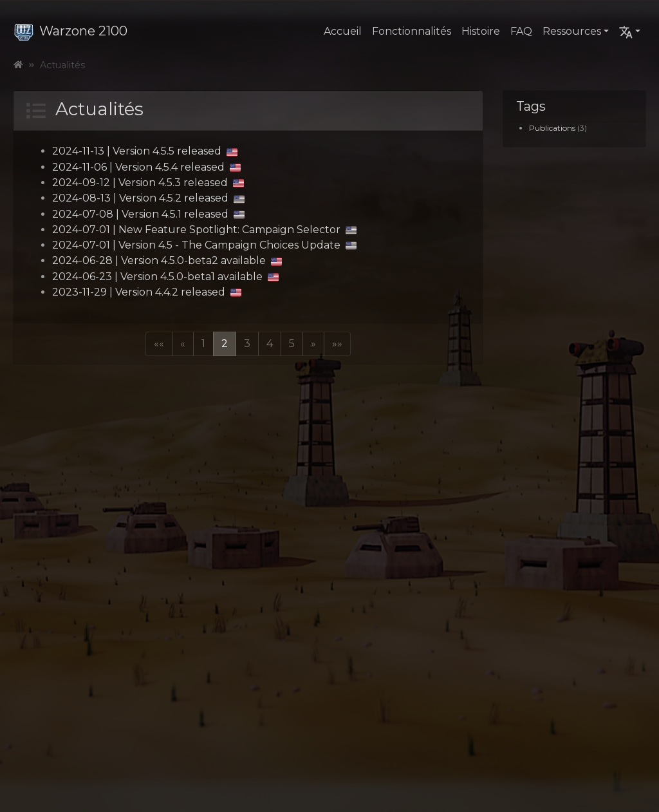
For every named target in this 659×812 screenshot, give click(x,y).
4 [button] (270, 344)
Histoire (481, 31)
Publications (552, 128)
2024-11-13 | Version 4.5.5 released (145, 151)
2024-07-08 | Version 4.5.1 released (148, 214)
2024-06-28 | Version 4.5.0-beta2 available (167, 260)
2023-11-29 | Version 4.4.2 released (147, 292)
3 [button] (247, 344)
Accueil (343, 31)
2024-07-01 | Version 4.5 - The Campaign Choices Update (204, 245)
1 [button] (203, 344)
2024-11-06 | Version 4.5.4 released (146, 167)
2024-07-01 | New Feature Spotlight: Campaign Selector (204, 230)
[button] (159, 344)
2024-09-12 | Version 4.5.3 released (148, 183)
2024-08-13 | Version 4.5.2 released (148, 198)
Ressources (572, 31)
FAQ (521, 31)
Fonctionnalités (412, 31)
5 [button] (292, 344)
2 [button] (225, 344)
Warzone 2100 (70, 31)
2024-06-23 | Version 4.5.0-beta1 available (165, 277)
